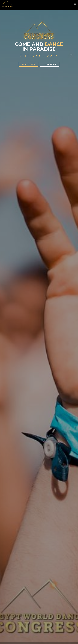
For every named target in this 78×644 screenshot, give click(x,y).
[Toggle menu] (75, 4)
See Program (50, 64)
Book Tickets (28, 64)
